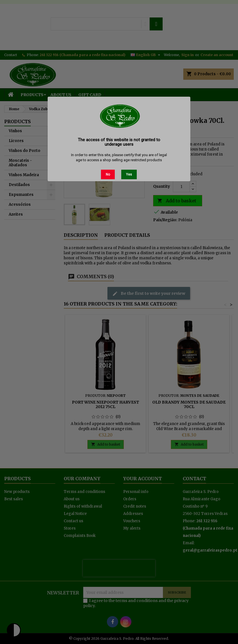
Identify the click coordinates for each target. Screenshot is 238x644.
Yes (129, 174)
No (108, 174)
